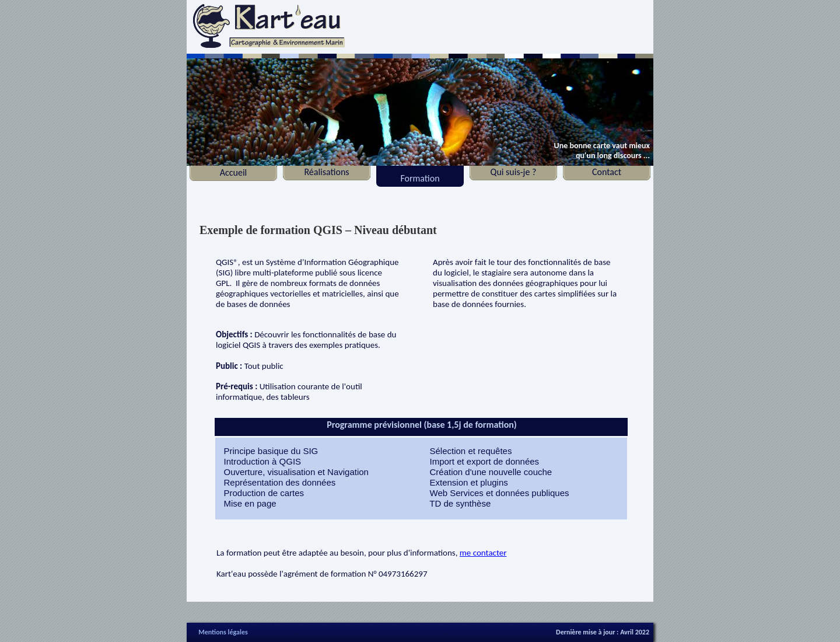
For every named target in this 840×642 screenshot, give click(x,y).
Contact (607, 172)
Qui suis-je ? (514, 172)
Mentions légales (223, 632)
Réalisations (326, 172)
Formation (420, 178)
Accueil (234, 172)
